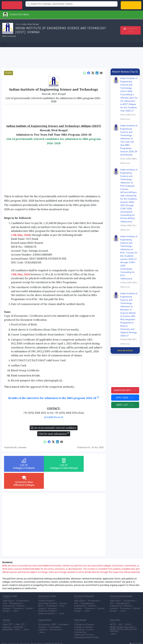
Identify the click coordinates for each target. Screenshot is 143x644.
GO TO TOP (136, 630)
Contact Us (13, 630)
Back (8, 73)
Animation (64, 610)
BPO (54, 610)
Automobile (54, 613)
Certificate (18, 613)
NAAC (128, 610)
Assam (63, 589)
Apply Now (125, 398)
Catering (42, 615)
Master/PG (8, 615)
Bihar (41, 592)
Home (18, 24)
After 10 (8, 610)
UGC (121, 610)
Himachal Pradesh (47, 597)
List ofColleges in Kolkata (20, 464)
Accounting (44, 610)
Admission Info (125, 390)
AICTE (113, 610)
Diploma (7, 613)
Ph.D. (18, 615)
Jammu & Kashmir (47, 599)
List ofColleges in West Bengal (54, 465)
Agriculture (8, 587)
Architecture (22, 587)
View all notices (125, 351)
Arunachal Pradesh (48, 589)
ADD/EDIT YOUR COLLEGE (13, 633)
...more (15, 597)
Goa (62, 592)
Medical (20, 592)
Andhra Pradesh (46, 587)
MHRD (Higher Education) (122, 613)
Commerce (18, 594)
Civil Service (55, 615)
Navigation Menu (16, 15)
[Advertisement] (72, 57)
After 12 (20, 610)
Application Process (84, 621)
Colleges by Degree (84, 610)
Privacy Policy (37, 630)
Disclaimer (25, 630)
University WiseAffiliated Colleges (87, 464)
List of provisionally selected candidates (54, 428)
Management (16, 589)
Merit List (125, 405)
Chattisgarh (52, 592)
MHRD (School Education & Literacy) (123, 616)
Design (6, 597)
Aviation (7, 594)
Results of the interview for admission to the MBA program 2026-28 (54, 398)
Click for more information (54, 434)
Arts (5, 589)
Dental (29, 594)
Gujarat (42, 594)
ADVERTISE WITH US (53, 630)
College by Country (84, 615)
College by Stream (83, 613)
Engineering (8, 592)
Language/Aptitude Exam (86, 623)
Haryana (52, 594)
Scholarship (80, 618)
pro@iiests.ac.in (54, 417)
